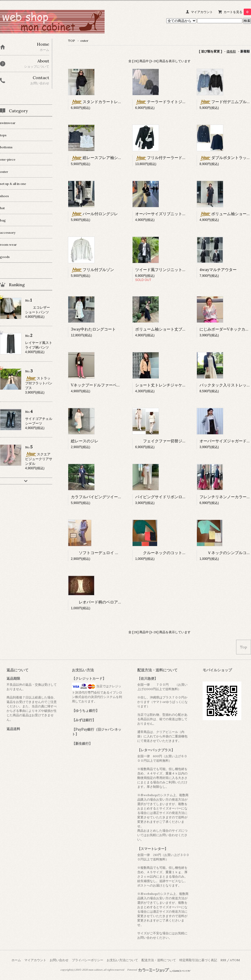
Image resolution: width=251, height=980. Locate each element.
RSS (223, 960)
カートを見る (237, 12)
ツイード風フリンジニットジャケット (169, 270)
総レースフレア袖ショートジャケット (110, 158)
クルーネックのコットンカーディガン (172, 553)
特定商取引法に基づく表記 (198, 960)
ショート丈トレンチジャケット (163, 385)
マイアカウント (202, 12)
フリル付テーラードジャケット (169, 158)
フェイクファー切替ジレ (161, 441)
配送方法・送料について (159, 960)
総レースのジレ (85, 441)
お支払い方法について (122, 960)
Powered (159, 970)
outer (84, 41)
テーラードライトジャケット (167, 102)
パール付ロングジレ (94, 214)
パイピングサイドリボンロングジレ (167, 497)
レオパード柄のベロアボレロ (102, 602)
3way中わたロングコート (93, 329)
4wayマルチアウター (218, 270)
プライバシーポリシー (88, 960)
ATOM (235, 960)
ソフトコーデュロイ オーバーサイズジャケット (116, 553)
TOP (72, 41)
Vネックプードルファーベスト (98, 385)
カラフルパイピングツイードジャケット (106, 497)
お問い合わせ (59, 960)
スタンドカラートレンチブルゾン (106, 102)
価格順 (231, 51)
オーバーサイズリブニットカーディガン (170, 214)
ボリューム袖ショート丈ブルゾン (165, 329)
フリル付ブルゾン (92, 270)
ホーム (16, 960)
